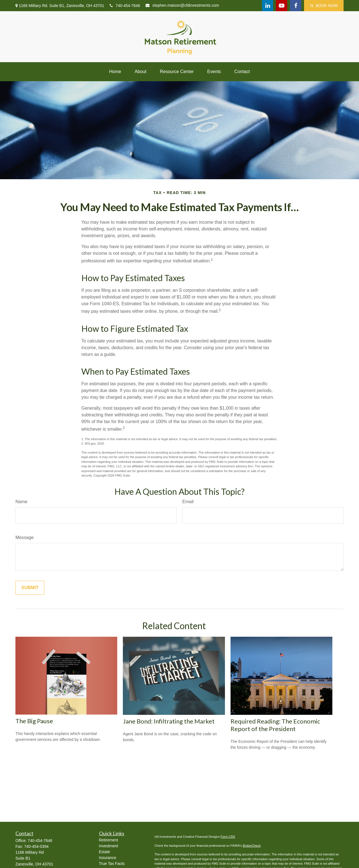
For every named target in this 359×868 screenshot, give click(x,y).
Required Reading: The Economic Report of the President (275, 725)
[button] (115, 72)
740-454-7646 (125, 6)
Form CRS (228, 837)
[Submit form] (30, 588)
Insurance (108, 858)
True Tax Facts (112, 864)
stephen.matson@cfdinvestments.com (182, 5)
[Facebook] (296, 6)
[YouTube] (282, 6)
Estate (105, 852)
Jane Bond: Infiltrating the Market (169, 721)
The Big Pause (34, 721)
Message (25, 537)
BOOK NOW (324, 6)
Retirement (109, 840)
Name (21, 502)
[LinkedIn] (268, 6)
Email (188, 502)
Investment (109, 846)
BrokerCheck (252, 846)
